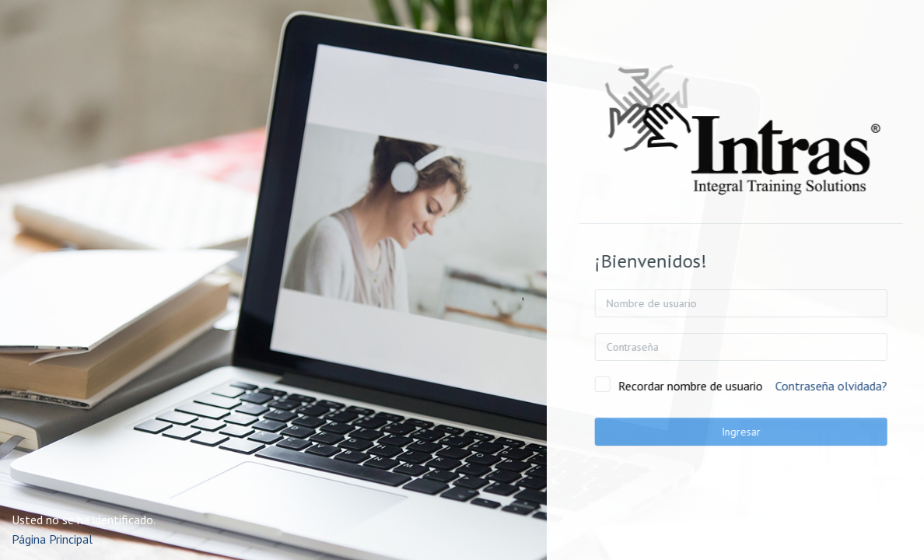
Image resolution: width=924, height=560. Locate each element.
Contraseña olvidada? (856, 386)
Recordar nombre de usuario (716, 386)
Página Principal (52, 539)
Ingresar (766, 432)
